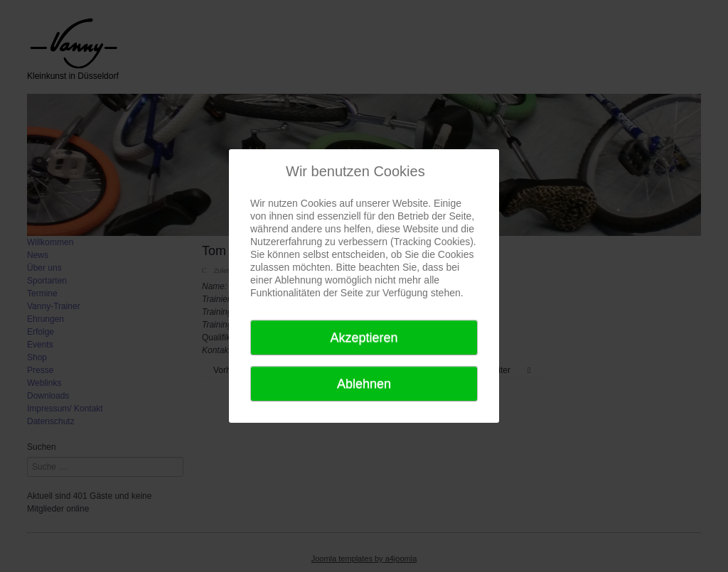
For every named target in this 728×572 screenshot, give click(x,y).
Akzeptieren (364, 338)
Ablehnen (364, 384)
